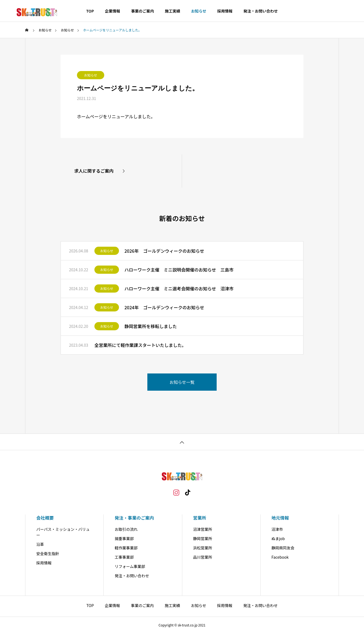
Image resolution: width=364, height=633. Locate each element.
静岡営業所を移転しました (151, 326)
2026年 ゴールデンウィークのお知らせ (164, 251)
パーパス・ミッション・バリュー (63, 532)
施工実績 (172, 11)
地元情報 (280, 518)
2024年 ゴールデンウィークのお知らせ (164, 307)
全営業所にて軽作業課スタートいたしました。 (140, 345)
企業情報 (112, 11)
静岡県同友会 (283, 548)
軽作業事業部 (126, 548)
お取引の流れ (126, 529)
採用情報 (225, 11)
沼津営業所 (203, 529)
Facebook (280, 557)
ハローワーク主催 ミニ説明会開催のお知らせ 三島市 (179, 270)
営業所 (200, 518)
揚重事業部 (124, 538)
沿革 (40, 544)
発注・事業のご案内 (134, 518)
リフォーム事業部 (130, 566)
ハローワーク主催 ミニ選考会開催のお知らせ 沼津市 (179, 288)
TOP (90, 11)
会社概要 (45, 518)
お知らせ (199, 11)
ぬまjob (278, 538)
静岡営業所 (203, 538)
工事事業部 (124, 557)
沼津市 (277, 529)
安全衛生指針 (48, 553)
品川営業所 (203, 557)
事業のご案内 (142, 11)
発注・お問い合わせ (261, 11)
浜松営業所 (203, 548)
